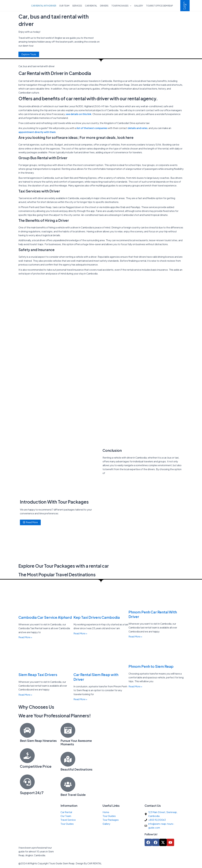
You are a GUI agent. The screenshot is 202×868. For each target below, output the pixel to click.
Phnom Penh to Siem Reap (151, 666)
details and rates (138, 128)
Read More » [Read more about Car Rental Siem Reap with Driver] (80, 699)
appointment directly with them (37, 132)
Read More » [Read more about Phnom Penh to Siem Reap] (135, 686)
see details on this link (78, 114)
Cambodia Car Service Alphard (45, 617)
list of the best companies (92, 128)
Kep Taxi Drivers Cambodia (97, 617)
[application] (130, 6)
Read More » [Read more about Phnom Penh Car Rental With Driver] (135, 636)
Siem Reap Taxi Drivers (38, 675)
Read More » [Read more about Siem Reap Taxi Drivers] (25, 695)
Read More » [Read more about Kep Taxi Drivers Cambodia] (80, 633)
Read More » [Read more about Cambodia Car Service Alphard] (25, 637)
